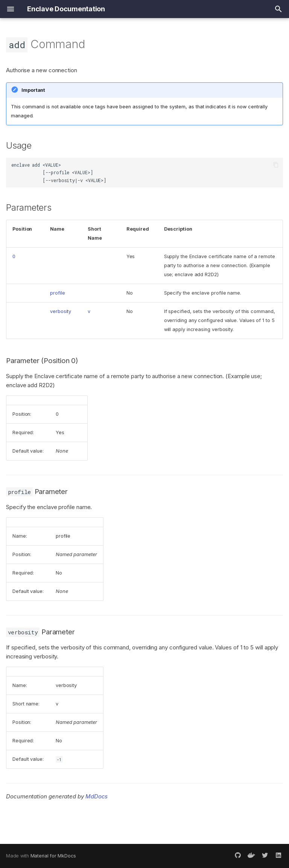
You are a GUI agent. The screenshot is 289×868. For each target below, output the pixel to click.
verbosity (61, 311)
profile (57, 293)
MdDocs (97, 796)
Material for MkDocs (53, 856)
